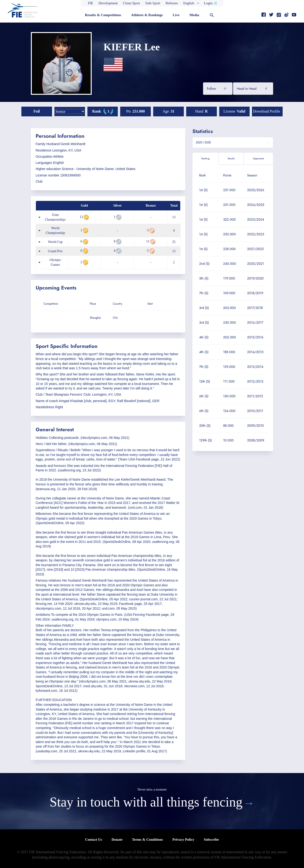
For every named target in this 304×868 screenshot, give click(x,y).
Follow (211, 89)
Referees (172, 3)
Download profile (266, 111)
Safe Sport (153, 3)
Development (108, 3)
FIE (91, 3)
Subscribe (211, 840)
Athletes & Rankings (147, 15)
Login (208, 3)
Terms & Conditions (147, 840)
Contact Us (94, 840)
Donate (117, 840)
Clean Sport (131, 3)
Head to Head (247, 89)
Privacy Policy (183, 840)
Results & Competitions (103, 15)
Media (194, 15)
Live (176, 15)
